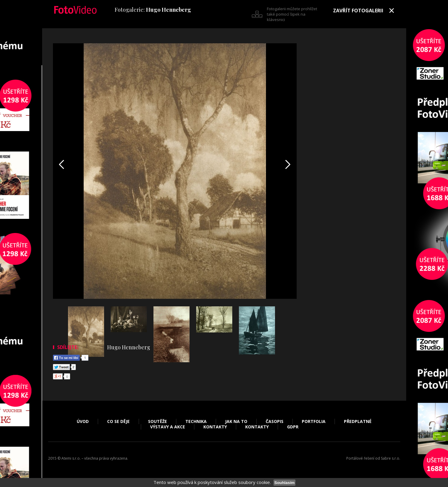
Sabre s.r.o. (391, 458)
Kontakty (215, 427)
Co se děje (118, 421)
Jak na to (236, 421)
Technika (196, 421)
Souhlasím (284, 483)
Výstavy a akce (168, 427)
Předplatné (358, 421)
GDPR (293, 427)
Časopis (275, 421)
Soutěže (158, 421)
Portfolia (314, 421)
